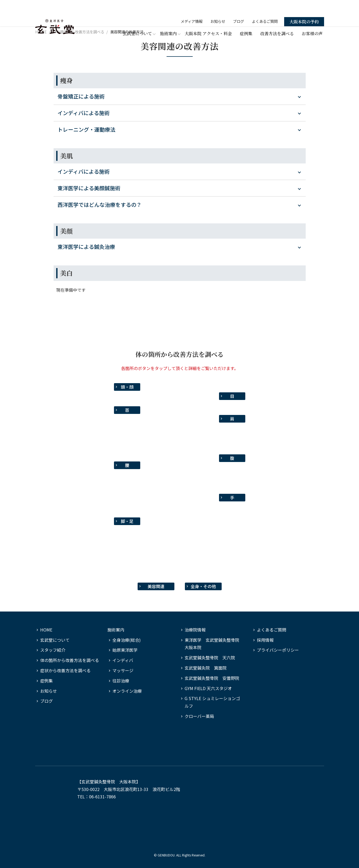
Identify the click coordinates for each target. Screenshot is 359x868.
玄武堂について (55, 640)
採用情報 (265, 640)
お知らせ (218, 7)
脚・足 (127, 521)
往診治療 (121, 681)
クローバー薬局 (199, 716)
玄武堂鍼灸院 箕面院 (206, 668)
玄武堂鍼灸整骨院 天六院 (210, 658)
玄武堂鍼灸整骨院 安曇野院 (212, 678)
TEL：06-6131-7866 (97, 797)
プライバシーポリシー (278, 650)
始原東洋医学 (125, 650)
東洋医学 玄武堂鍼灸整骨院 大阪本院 (214, 644)
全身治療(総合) (127, 640)
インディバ (123, 660)
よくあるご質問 (265, 7)
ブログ (238, 7)
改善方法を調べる (277, 19)
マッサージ (123, 670)
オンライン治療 (127, 691)
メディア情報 (192, 7)
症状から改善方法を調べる (65, 670)
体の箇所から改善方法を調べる (70, 660)
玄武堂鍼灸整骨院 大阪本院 (109, 782)
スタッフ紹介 (53, 650)
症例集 (246, 19)
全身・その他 (203, 586)
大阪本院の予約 (304, 7)
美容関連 (156, 586)
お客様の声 (312, 19)
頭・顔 (127, 387)
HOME (46, 630)
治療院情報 (195, 630)
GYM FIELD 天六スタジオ (208, 688)
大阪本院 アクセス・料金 (208, 19)
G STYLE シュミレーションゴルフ (212, 702)
